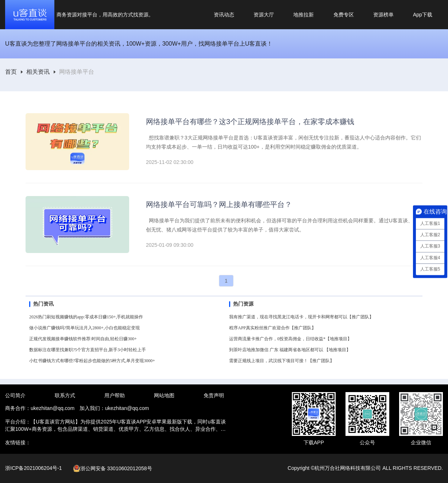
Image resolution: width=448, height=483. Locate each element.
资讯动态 (224, 15)
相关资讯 (38, 72)
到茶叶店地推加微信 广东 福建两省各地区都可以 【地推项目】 (290, 350)
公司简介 (15, 395)
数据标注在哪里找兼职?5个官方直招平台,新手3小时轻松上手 (88, 350)
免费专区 (344, 15)
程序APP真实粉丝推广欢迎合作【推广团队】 (273, 328)
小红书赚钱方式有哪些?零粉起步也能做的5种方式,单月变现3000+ (92, 361)
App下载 (423, 15)
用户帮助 (115, 395)
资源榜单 (383, 15)
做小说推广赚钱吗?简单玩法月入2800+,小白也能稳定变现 (84, 328)
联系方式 (65, 395)
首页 (11, 72)
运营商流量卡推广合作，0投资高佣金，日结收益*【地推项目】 (290, 339)
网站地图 (164, 395)
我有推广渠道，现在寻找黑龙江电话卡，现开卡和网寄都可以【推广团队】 (301, 317)
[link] (11, 72)
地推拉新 (304, 15)
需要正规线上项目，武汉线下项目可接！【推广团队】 (282, 361)
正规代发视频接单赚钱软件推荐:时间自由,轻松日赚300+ (83, 339)
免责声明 (214, 395)
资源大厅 (264, 15)
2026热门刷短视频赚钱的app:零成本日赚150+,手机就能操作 (86, 317)
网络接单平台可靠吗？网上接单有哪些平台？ (219, 204)
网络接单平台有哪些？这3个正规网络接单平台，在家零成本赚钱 (250, 122)
